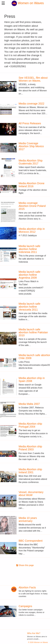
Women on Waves (28, 3)
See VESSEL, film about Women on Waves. (33, 79)
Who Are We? (34, 633)
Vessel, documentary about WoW (31, 494)
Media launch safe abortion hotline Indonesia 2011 (29, 249)
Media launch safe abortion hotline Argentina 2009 (29, 275)
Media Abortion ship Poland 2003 (30, 448)
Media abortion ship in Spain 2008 (32, 380)
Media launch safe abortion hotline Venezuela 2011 (29, 307)
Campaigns (25, 606)
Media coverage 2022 (31, 104)
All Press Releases (30, 123)
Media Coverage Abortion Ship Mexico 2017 (31, 146)
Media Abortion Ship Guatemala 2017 (31, 162)
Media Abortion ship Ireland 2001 (30, 471)
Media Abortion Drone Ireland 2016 (32, 185)
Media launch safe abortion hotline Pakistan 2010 (33, 332)
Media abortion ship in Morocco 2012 (32, 230)
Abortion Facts (27, 587)
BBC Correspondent (31, 541)
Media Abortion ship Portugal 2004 (30, 425)
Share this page (25, 565)
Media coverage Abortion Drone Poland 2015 (32, 206)
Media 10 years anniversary (28, 519)
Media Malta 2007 (29, 404)
